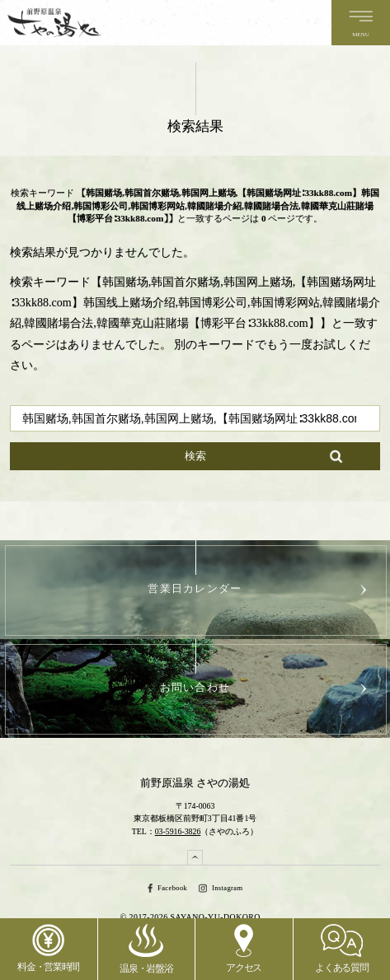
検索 (195, 456)
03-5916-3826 (178, 831)
